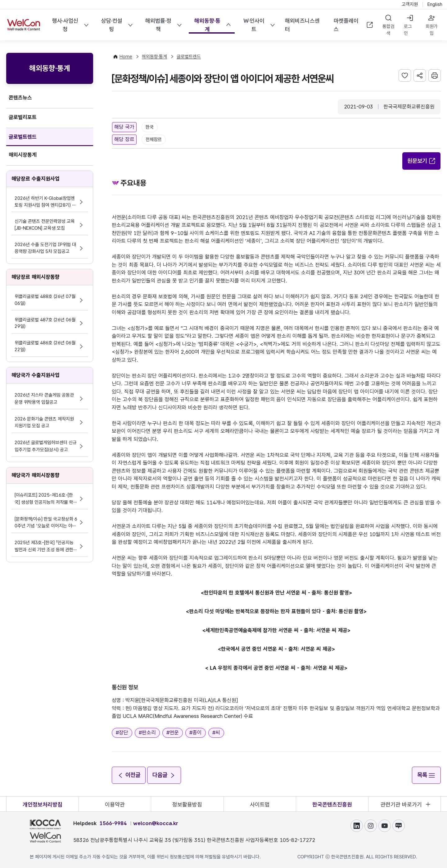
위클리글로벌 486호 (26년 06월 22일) (45, 346)
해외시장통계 (23, 155)
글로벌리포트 (23, 117)
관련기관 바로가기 (401, 804)
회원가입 (432, 30)
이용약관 (115, 804)
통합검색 (388, 30)
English (435, 4)
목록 (426, 775)
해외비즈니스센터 (302, 25)
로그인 (408, 30)
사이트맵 (260, 804)
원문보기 (422, 161)
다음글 (165, 775)
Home (126, 57)
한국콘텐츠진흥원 (332, 804)
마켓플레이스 (354, 25)
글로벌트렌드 (23, 137)
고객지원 (410, 4)
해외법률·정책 (158, 25)
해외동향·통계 (207, 25)
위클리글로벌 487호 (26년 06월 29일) (45, 323)
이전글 (129, 775)
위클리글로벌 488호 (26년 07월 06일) (45, 300)
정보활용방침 (187, 804)
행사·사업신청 (65, 25)
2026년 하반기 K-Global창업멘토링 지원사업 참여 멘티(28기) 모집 (45, 202)
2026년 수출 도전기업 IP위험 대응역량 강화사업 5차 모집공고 (45, 248)
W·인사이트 (254, 25)
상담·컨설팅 (112, 25)
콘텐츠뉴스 (20, 98)
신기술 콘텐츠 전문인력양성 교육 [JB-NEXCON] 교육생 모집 (45, 225)
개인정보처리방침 (43, 804)
